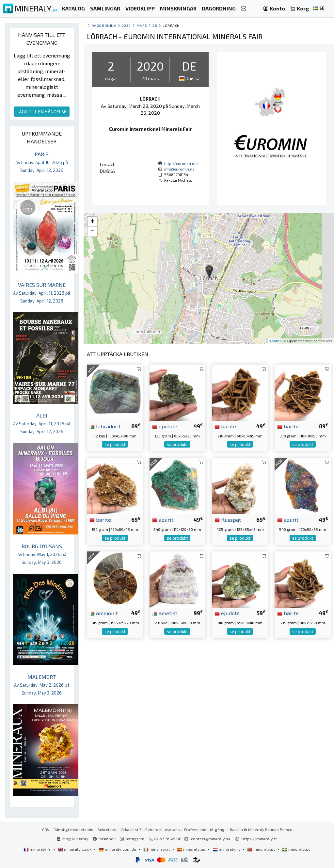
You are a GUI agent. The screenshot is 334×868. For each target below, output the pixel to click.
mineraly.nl (227, 849)
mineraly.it (157, 849)
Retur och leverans (163, 829)
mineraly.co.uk (75, 849)
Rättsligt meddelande (73, 829)
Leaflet (275, 341)
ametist (165, 613)
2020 (126, 25)
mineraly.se (296, 849)
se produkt (115, 444)
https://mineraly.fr (259, 839)
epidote (165, 426)
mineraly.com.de (118, 849)
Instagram (132, 839)
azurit (163, 519)
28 (155, 25)
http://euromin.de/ (181, 163)
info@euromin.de (179, 169)
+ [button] (93, 222)
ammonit (104, 613)
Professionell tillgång (205, 829)
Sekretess (107, 829)
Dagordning (104, 25)
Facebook (104, 839)
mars (142, 25)
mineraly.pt (262, 849)
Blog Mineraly (73, 839)
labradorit (105, 426)
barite (225, 426)
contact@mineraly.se (211, 839)
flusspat (228, 519)
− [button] (93, 232)
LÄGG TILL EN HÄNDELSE (42, 112)
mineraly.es (192, 849)
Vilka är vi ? (131, 829)
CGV (46, 829)
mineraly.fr (38, 849)
